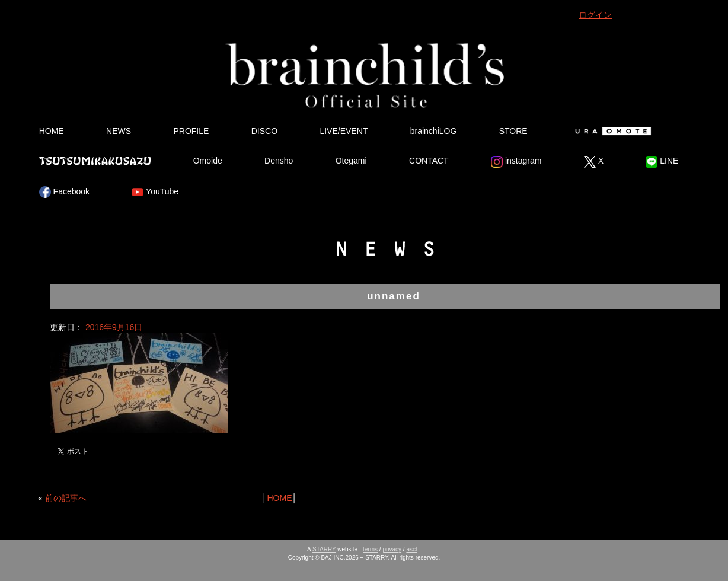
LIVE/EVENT (344, 131)
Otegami (351, 161)
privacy (392, 549)
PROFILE (191, 131)
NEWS (119, 131)
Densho (279, 161)
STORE (513, 131)
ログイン (595, 15)
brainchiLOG (434, 131)
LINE (662, 162)
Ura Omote (611, 131)
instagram (516, 162)
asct (411, 549)
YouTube (155, 192)
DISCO (264, 131)
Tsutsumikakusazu (95, 161)
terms (370, 549)
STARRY (324, 549)
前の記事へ (66, 498)
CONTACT (429, 161)
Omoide (208, 161)
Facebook (64, 192)
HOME (52, 131)
